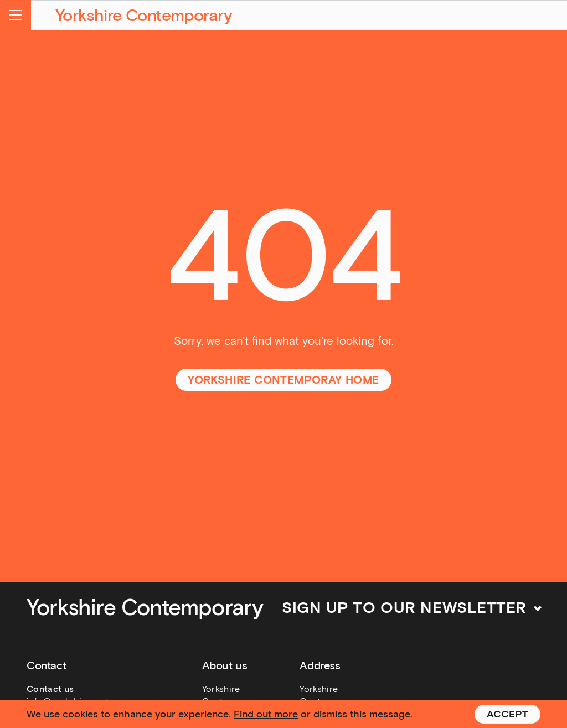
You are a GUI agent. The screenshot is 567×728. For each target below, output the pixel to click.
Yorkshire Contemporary (144, 16)
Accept (507, 714)
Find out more (266, 714)
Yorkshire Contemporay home (283, 380)
